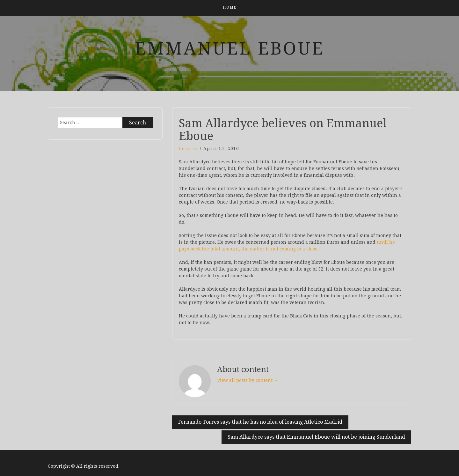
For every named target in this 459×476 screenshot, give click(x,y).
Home (230, 7)
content (189, 149)
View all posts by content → (248, 380)
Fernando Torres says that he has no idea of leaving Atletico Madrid (260, 422)
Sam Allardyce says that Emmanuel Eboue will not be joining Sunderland (316, 437)
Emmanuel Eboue (230, 48)
